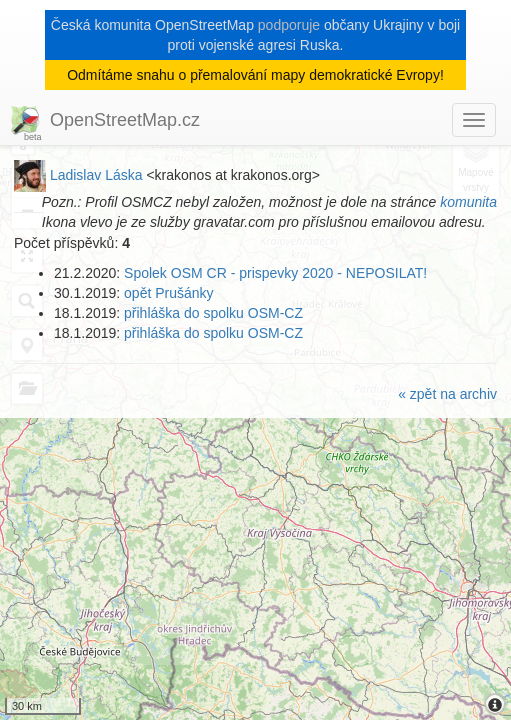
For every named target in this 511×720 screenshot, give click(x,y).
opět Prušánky (169, 293)
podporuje (289, 25)
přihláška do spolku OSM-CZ (213, 313)
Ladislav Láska (96, 175)
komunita (468, 202)
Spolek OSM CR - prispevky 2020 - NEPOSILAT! (275, 273)
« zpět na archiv (447, 394)
